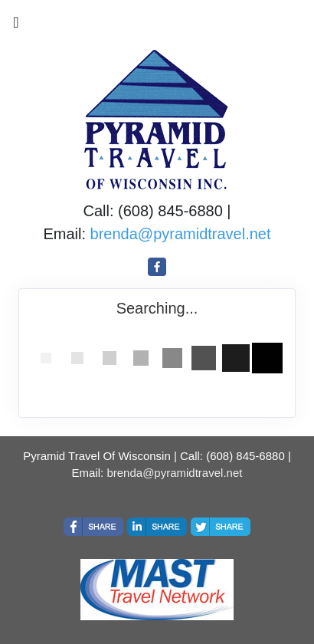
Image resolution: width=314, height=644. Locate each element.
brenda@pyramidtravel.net (181, 234)
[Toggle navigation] (16, 26)
